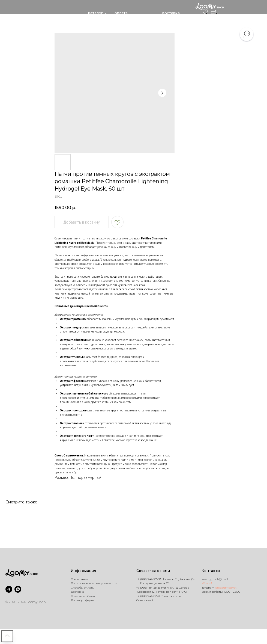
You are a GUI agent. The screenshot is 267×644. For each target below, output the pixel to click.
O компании (80, 579)
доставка (171, 13)
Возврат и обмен (83, 596)
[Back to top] (7, 636)
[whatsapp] (18, 589)
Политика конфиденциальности (94, 583)
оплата (121, 13)
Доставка (77, 592)
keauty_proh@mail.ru (217, 579)
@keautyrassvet (226, 588)
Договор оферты (83, 600)
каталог (95, 13)
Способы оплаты (83, 588)
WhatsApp (209, 583)
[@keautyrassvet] (9, 589)
